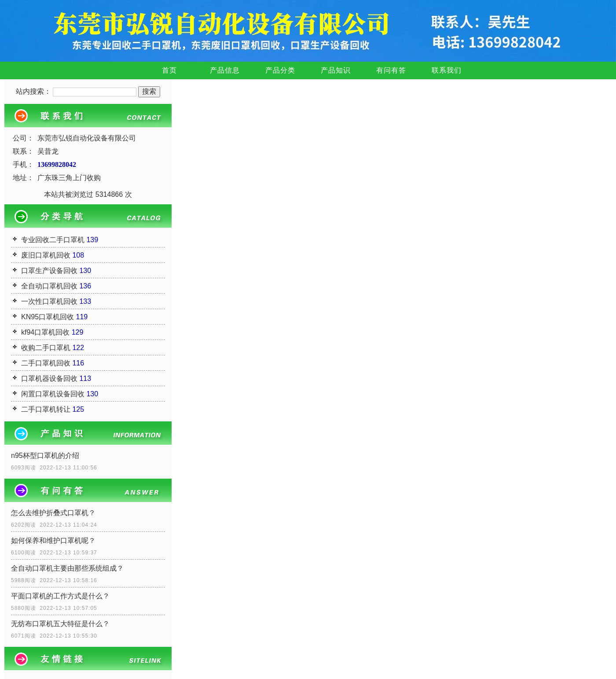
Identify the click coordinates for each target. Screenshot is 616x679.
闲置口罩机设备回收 (53, 394)
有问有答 (391, 70)
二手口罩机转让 (46, 409)
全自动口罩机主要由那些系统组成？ (67, 568)
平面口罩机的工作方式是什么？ (60, 596)
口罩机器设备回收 (49, 378)
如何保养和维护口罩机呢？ (53, 541)
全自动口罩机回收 (49, 286)
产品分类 (280, 70)
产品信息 (225, 70)
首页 (169, 70)
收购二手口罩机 (46, 348)
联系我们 (447, 70)
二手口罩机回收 (46, 363)
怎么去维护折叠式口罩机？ (53, 513)
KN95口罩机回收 (48, 317)
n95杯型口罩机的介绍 (45, 456)
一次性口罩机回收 (49, 301)
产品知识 (336, 70)
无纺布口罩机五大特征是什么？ (60, 624)
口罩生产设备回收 (49, 271)
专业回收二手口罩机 (53, 240)
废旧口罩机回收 (46, 255)
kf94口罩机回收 (45, 332)
